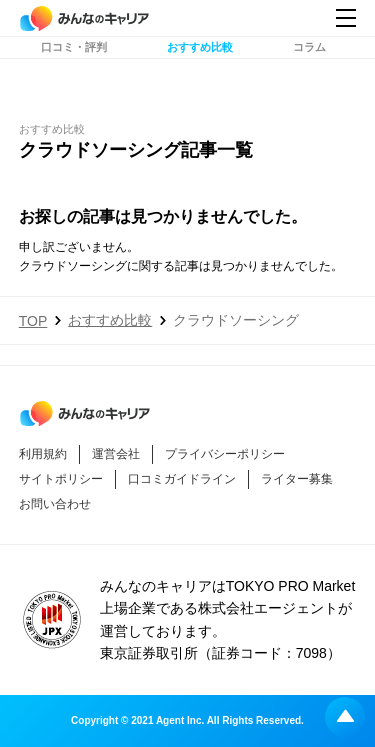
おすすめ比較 (200, 67)
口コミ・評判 (74, 67)
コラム (309, 67)
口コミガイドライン (182, 479)
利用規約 (43, 454)
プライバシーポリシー (225, 454)
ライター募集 (297, 479)
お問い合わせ (55, 504)
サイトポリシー (61, 479)
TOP (33, 321)
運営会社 (116, 454)
